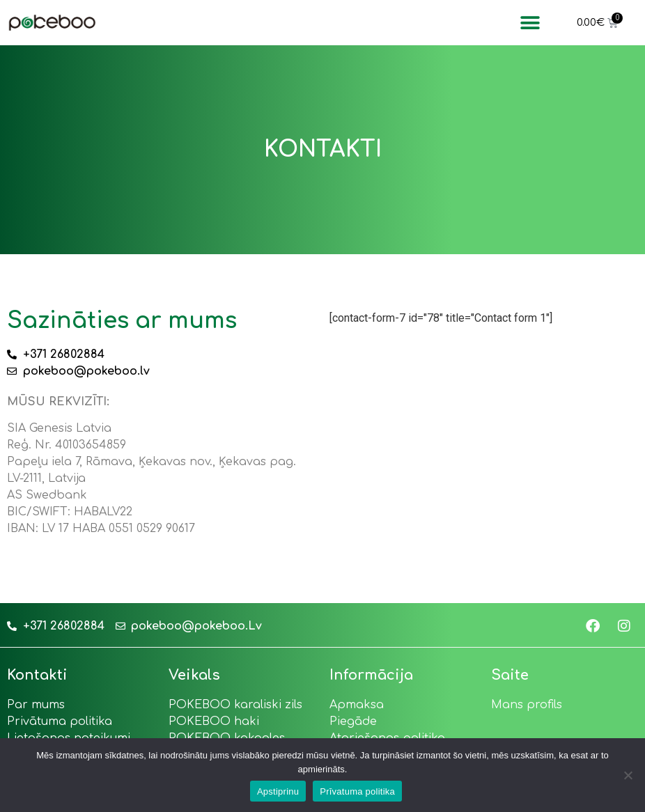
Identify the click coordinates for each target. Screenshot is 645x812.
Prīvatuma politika (357, 791)
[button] (530, 23)
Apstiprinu (278, 791)
